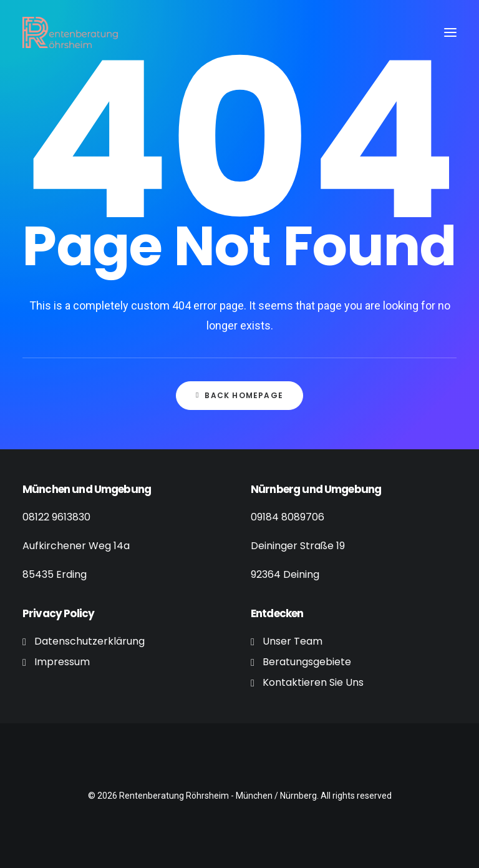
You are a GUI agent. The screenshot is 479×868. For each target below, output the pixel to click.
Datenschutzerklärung (90, 641)
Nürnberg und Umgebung (316, 489)
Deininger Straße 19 (298, 546)
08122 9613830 (56, 517)
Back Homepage (239, 395)
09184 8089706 (288, 517)
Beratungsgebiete (307, 662)
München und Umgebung (87, 489)
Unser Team (293, 641)
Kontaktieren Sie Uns (313, 682)
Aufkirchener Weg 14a (76, 546)
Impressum (62, 662)
